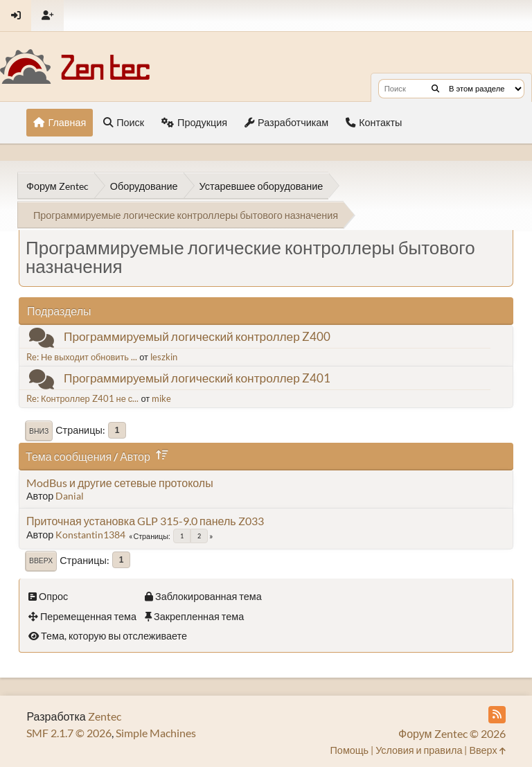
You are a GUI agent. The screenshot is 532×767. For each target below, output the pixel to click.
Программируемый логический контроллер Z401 (197, 378)
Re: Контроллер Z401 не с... (82, 398)
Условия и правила (419, 750)
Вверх (41, 561)
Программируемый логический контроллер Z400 (197, 336)
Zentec (105, 716)
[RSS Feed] (497, 715)
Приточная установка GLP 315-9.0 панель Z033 (145, 521)
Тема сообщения (69, 456)
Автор (147, 456)
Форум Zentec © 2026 (452, 733)
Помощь (350, 750)
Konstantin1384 (90, 535)
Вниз (39, 431)
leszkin (164, 357)
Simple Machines (156, 733)
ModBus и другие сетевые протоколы (120, 483)
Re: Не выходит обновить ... (82, 357)
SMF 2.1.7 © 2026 (69, 733)
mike (161, 398)
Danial (70, 496)
